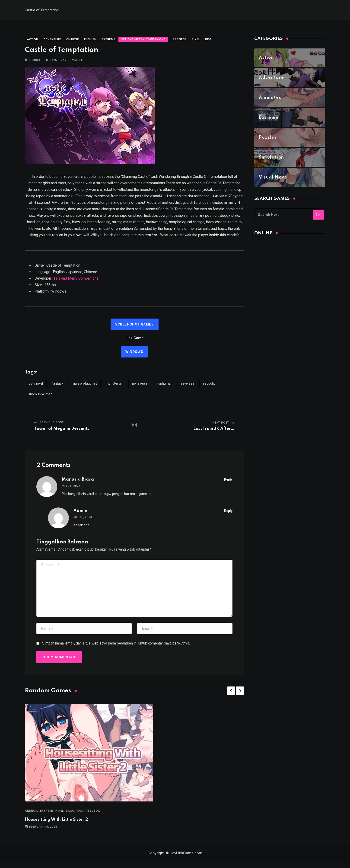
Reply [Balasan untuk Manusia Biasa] (228, 482)
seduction (210, 386)
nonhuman (164, 386)
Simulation (74, 814)
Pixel (60, 814)
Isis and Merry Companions (76, 281)
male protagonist (84, 386)
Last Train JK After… (214, 432)
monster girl (115, 386)
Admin (81, 514)
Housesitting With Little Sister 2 (56, 823)
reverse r (188, 386)
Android (32, 814)
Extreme (47, 814)
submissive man (40, 397)
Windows (134, 355)
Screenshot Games (135, 327)
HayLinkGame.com (186, 859)
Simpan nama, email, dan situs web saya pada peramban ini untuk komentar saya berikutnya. (116, 646)
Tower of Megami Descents (62, 432)
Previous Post (52, 425)
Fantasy (57, 386)
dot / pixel (36, 386)
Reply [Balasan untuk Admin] (228, 514)
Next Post (221, 426)
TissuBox (92, 814)
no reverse (140, 386)
